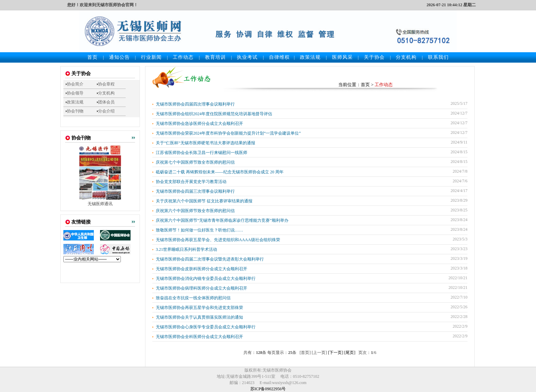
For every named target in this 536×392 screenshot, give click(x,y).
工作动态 (183, 57)
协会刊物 (75, 111)
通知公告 (119, 57)
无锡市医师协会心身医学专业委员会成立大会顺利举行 (206, 327)
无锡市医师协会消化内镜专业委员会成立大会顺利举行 (206, 279)
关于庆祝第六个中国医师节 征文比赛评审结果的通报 (204, 201)
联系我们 (438, 57)
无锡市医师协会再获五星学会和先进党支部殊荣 (199, 308)
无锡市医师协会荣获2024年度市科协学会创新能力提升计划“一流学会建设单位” (228, 133)
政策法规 (310, 57)
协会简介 (75, 84)
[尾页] (350, 353)
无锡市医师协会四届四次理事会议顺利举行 (195, 104)
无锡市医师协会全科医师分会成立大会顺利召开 (199, 337)
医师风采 (342, 57)
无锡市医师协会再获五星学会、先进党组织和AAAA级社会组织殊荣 (218, 240)
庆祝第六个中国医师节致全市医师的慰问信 (195, 211)
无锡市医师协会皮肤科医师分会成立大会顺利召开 (202, 269)
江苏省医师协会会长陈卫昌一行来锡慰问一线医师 (202, 153)
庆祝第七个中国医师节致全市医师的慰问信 (195, 162)
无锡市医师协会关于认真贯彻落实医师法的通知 (199, 317)
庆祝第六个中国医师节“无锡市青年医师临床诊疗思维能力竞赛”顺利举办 (222, 220)
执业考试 (247, 57)
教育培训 (215, 57)
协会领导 (75, 93)
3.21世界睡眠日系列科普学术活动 (186, 249)
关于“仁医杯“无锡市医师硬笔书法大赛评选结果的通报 (206, 143)
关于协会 (374, 57)
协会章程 (106, 84)
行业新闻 (151, 57)
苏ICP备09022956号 (268, 389)
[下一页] (336, 353)
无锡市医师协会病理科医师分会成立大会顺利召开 (202, 288)
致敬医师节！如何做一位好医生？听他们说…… (199, 230)
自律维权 (279, 57)
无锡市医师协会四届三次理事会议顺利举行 (195, 191)
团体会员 (106, 102)
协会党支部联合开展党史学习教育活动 (191, 182)
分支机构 (406, 57)
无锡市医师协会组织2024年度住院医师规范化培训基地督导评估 (214, 114)
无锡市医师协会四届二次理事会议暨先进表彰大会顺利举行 (210, 259)
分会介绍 (106, 111)
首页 (92, 57)
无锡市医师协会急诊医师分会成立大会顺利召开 (199, 124)
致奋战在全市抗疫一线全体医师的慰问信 (193, 298)
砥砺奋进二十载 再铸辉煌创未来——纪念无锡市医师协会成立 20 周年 (220, 172)
